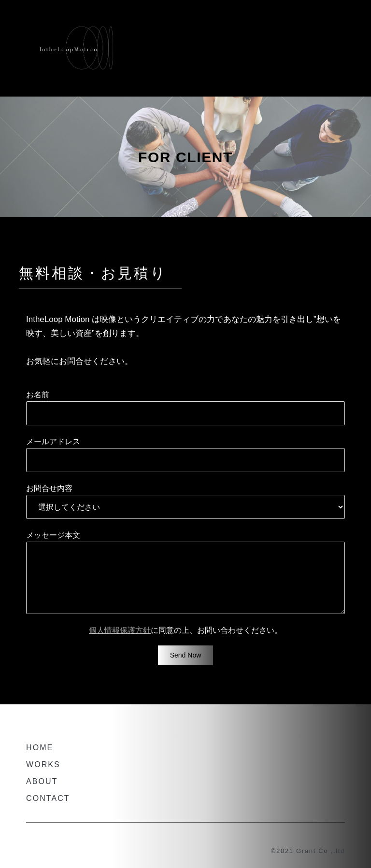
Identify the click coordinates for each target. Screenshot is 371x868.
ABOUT (42, 781)
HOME (40, 748)
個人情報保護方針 (120, 630)
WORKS (43, 764)
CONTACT (48, 798)
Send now (186, 655)
